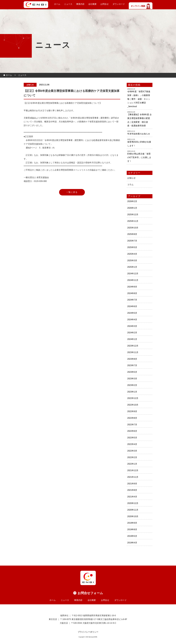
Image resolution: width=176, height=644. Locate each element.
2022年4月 (132, 444)
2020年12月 (133, 503)
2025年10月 (133, 228)
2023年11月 (133, 352)
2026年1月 (132, 208)
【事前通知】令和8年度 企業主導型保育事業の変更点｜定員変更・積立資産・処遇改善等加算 (139, 120)
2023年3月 (132, 379)
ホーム (57, 4)
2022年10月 (133, 405)
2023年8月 (132, 359)
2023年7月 (132, 365)
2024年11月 (133, 280)
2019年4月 (132, 543)
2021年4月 (132, 497)
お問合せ (105, 4)
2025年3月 (132, 261)
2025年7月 (132, 241)
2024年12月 (133, 274)
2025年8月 (132, 234)
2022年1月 (132, 464)
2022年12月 (133, 398)
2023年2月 (132, 385)
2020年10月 (133, 516)
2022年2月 (132, 457)
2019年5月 (132, 536)
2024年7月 (132, 300)
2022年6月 (132, 431)
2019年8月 (132, 529)
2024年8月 (132, 293)
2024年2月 (132, 333)
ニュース (68, 4)
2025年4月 (132, 254)
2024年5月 (132, 313)
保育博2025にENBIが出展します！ (139, 144)
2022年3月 (132, 451)
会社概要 (92, 4)
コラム (130, 185)
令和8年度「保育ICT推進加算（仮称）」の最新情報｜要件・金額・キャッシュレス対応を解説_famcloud (139, 99)
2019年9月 (132, 523)
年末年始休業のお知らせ (139, 134)
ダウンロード (119, 4)
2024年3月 (132, 326)
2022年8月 (132, 418)
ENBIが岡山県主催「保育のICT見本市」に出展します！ (139, 158)
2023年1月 (132, 392)
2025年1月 (132, 267)
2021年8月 (132, 490)
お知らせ (131, 178)
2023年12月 (133, 346)
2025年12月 (133, 215)
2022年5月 (132, 438)
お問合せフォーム (90, 593)
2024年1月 (132, 339)
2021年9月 (132, 484)
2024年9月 (132, 287)
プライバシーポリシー (88, 632)
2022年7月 (132, 425)
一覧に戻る (72, 192)
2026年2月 (132, 201)
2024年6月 (132, 306)
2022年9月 (132, 411)
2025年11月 (133, 221)
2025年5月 (132, 247)
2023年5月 (132, 372)
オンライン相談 (141, 6)
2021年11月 (133, 477)
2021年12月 (133, 470)
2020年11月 (133, 510)
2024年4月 (132, 320)
